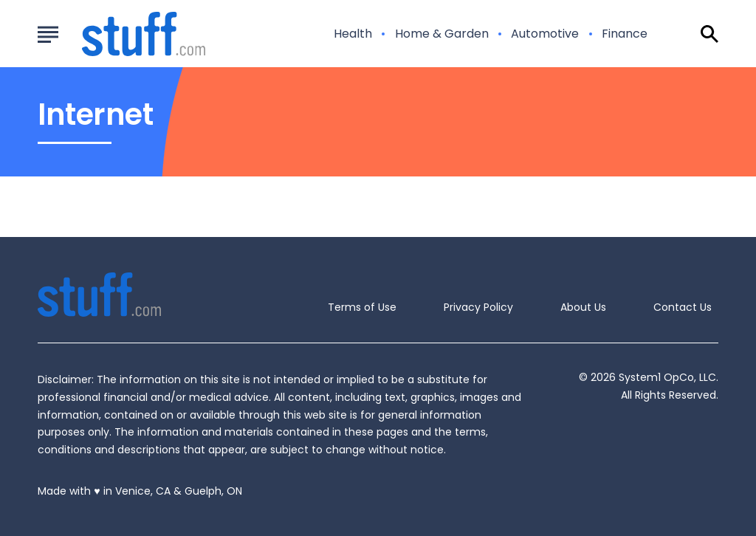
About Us (583, 307)
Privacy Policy (478, 307)
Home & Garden (442, 34)
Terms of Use (362, 307)
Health (353, 34)
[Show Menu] (48, 32)
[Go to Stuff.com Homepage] (126, 34)
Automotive (545, 34)
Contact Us (683, 307)
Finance (625, 34)
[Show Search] (709, 34)
